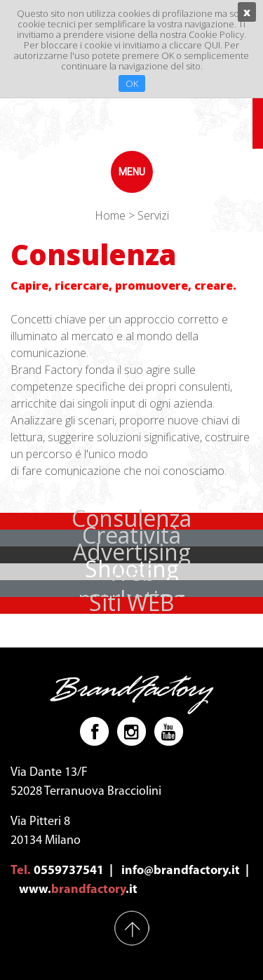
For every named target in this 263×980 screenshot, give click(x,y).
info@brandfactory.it (181, 871)
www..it (78, 890)
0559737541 (69, 871)
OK (132, 83)
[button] (131, 605)
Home (110, 215)
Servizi (153, 215)
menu (132, 172)
